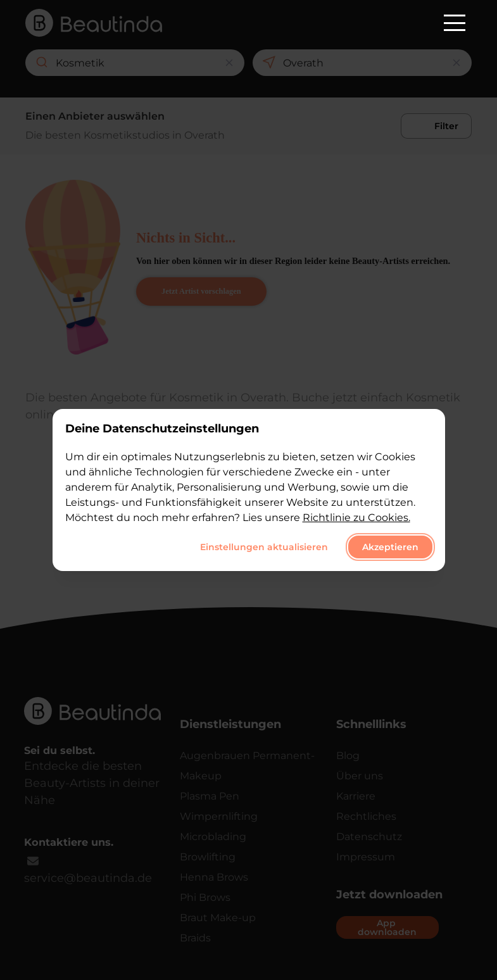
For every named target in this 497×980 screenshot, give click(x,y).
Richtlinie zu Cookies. (356, 518)
